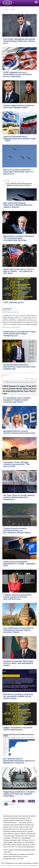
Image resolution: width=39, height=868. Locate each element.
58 (33, 801)
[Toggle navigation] (36, 2)
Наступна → (12, 804)
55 (23, 801)
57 (30, 801)
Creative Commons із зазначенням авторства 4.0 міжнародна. (19, 865)
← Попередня (7, 801)
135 (6, 804)
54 (19, 801)
